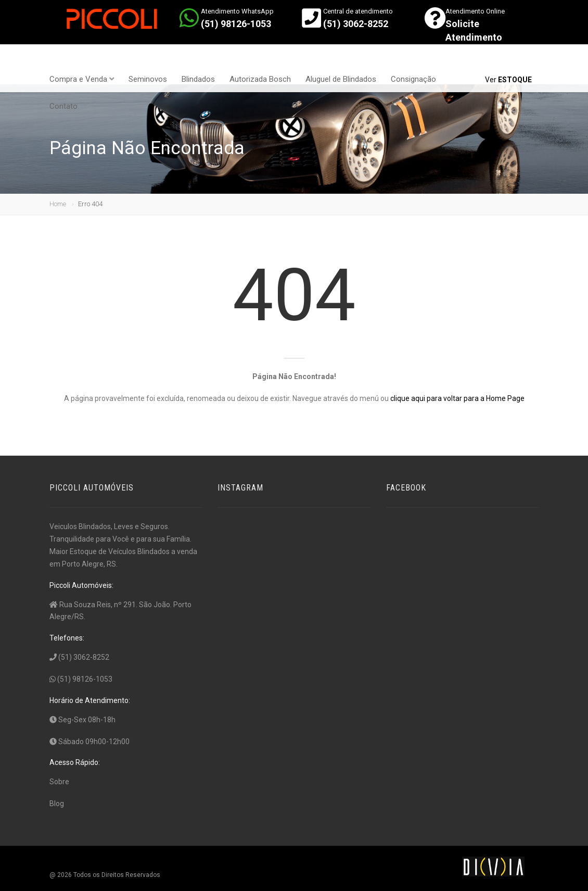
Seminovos (148, 79)
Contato (63, 106)
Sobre (59, 782)
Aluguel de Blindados (341, 79)
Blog (57, 804)
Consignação (413, 79)
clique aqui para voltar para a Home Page (457, 398)
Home (58, 204)
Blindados (198, 79)
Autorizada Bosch (260, 79)
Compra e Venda (82, 79)
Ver (508, 80)
